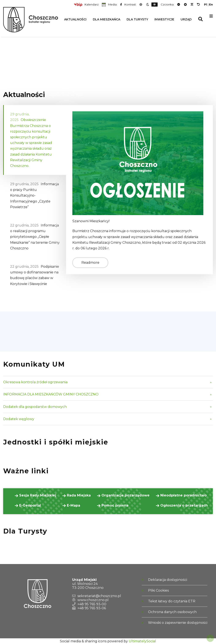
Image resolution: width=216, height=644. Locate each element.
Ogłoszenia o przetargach (184, 505)
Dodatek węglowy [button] (19, 419)
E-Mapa (73, 505)
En (211, 5)
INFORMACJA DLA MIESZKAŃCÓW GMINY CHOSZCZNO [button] (51, 394)
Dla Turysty (137, 19)
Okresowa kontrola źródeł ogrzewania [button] (35, 382)
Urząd (186, 19)
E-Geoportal (30, 505)
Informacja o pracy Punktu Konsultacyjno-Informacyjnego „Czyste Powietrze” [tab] (34, 196)
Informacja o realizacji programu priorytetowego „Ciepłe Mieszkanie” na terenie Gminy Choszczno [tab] (35, 237)
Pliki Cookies (158, 590)
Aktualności (75, 19)
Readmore (90, 263)
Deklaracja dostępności (168, 580)
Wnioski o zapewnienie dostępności (178, 623)
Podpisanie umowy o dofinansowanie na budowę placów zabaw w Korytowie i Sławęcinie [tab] (35, 275)
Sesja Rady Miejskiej (37, 495)
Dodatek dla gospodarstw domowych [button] (35, 407)
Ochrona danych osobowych (172, 612)
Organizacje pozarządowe (125, 495)
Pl (205, 5)
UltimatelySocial (142, 641)
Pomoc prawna (114, 505)
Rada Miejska (78, 495)
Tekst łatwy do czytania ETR (172, 601)
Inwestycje (164, 19)
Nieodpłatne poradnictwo (183, 495)
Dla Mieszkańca (107, 19)
